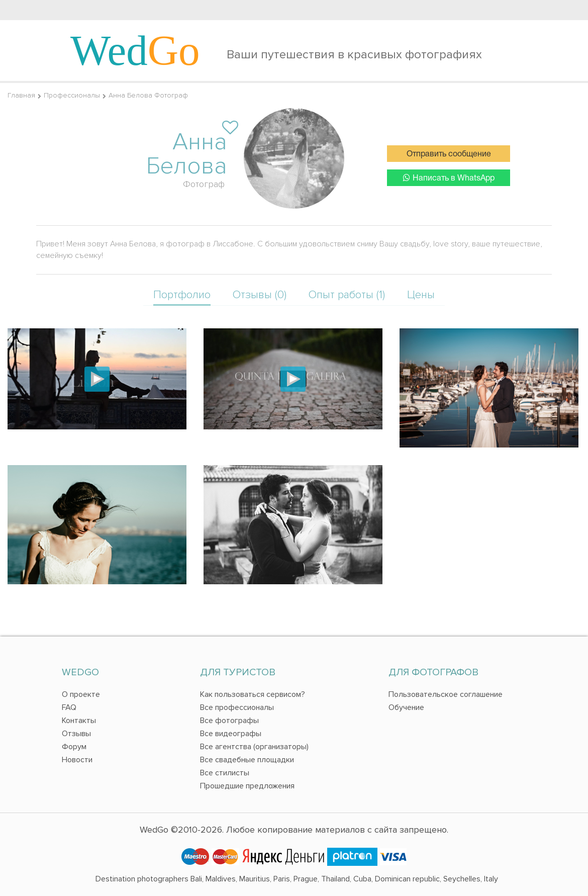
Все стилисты (225, 773)
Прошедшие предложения (247, 786)
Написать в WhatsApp (449, 178)
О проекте (81, 694)
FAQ (69, 707)
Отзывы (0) (260, 295)
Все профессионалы (237, 707)
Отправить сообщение (449, 154)
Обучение (406, 707)
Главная (21, 95)
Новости (77, 760)
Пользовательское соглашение (446, 694)
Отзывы (76, 734)
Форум (74, 747)
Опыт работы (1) (347, 295)
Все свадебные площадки (247, 760)
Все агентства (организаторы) (254, 747)
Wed (135, 50)
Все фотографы (229, 721)
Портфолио (182, 295)
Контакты (79, 721)
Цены (421, 295)
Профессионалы (72, 95)
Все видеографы (231, 734)
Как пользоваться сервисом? (253, 694)
